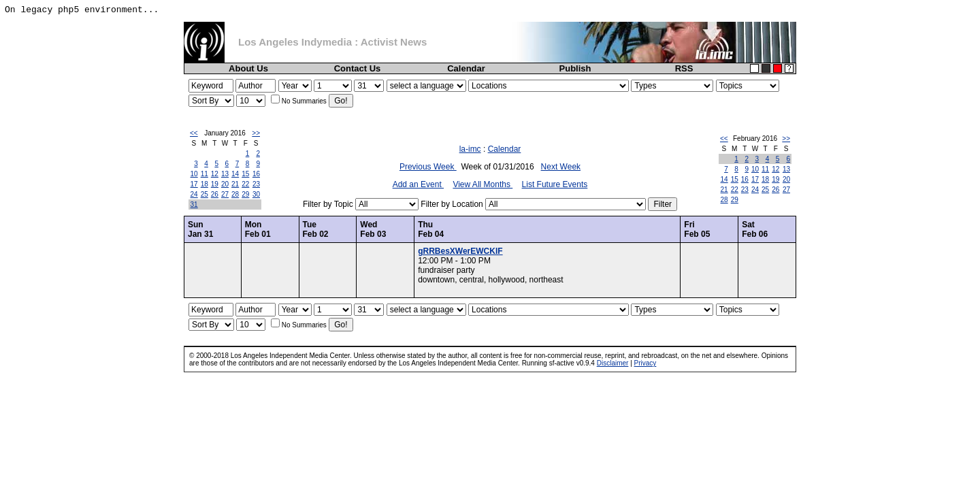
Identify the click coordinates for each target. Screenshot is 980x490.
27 (225, 194)
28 (235, 194)
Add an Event (418, 184)
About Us (248, 68)
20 (225, 184)
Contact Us (358, 68)
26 (215, 194)
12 (215, 174)
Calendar (466, 68)
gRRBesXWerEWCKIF (460, 251)
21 (235, 184)
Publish (575, 68)
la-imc (470, 149)
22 (245, 184)
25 (205, 194)
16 (256, 174)
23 (256, 184)
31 (194, 205)
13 (225, 174)
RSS (684, 68)
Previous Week (428, 167)
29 (245, 194)
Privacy (646, 363)
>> (256, 133)
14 (235, 174)
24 (194, 194)
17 (194, 184)
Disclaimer (613, 363)
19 (215, 184)
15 (245, 174)
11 (205, 174)
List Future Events (555, 184)
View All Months (483, 184)
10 (194, 174)
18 (205, 184)
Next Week (561, 167)
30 (256, 194)
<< (194, 133)
